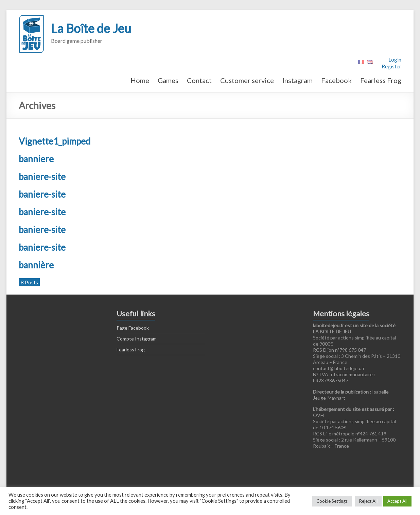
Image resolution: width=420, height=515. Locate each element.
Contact (199, 80)
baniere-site (42, 177)
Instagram (297, 80)
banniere (36, 159)
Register (391, 66)
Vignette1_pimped (55, 141)
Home (140, 80)
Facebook (336, 80)
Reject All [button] (368, 501)
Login (395, 59)
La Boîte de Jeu (91, 28)
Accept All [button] (397, 501)
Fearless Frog (381, 80)
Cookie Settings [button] (332, 501)
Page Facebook (133, 328)
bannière (36, 265)
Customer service (247, 80)
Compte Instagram (137, 339)
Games (168, 80)
